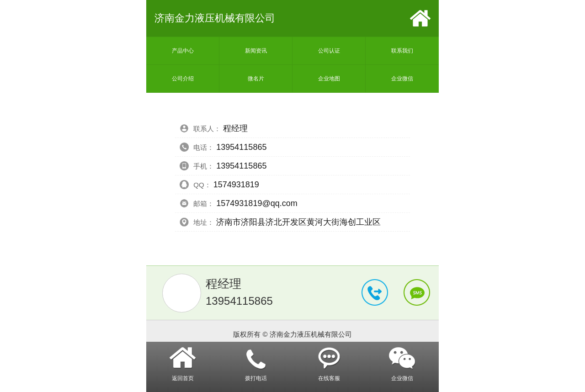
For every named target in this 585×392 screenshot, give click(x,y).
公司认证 (329, 51)
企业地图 (329, 79)
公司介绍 (183, 79)
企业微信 (402, 79)
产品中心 (183, 51)
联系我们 (402, 51)
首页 (420, 18)
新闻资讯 (256, 51)
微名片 (256, 79)
